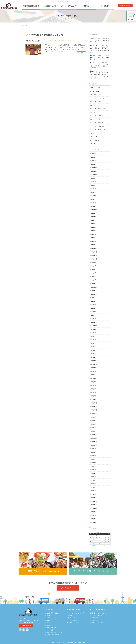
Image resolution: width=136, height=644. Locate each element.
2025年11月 (93, 171)
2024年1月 (93, 248)
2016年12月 (93, 501)
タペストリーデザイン (74, 623)
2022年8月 (93, 301)
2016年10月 (93, 508)
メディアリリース (95, 119)
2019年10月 (93, 410)
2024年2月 (93, 245)
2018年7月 (93, 456)
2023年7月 (93, 270)
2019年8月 (93, 417)
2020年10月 (93, 368)
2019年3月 (93, 431)
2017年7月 (93, 480)
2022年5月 (93, 312)
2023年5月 (93, 277)
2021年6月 (93, 343)
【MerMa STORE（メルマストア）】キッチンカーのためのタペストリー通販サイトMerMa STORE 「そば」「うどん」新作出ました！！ (100, 74)
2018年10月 (93, 445)
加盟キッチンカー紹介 (97, 623)
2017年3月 (93, 491)
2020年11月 (93, 364)
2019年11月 (93, 406)
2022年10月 (93, 294)
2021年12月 (93, 326)
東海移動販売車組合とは (31, 6)
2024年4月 (93, 238)
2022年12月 (93, 287)
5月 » (106, 545)
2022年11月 (93, 291)
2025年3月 (93, 199)
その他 (92, 133)
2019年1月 (93, 435)
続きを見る (82, 52)
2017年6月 (93, 484)
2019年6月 (93, 424)
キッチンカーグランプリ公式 (54, 632)
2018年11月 (93, 442)
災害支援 (92, 112)
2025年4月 (93, 196)
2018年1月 (93, 473)
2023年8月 (93, 266)
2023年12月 (93, 252)
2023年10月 (93, 259)
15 (97, 539)
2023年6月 (93, 273)
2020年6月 (93, 382)
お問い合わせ (49, 623)
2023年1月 (93, 284)
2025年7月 (93, 185)
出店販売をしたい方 (50, 6)
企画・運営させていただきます (99, 613)
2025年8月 (93, 182)
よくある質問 (105, 6)
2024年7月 (93, 227)
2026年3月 (93, 157)
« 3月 (93, 545)
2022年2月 (93, 319)
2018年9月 (93, 449)
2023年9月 (93, 262)
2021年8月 (93, 336)
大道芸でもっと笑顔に (97, 615)
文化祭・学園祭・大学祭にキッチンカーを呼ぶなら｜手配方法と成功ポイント (100, 40)
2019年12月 (93, 403)
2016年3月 (93, 519)
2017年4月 (93, 487)
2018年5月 (93, 463)
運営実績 (86, 6)
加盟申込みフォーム (73, 618)
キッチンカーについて (77, 40)
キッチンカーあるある (96, 102)
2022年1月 (93, 322)
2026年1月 (93, 164)
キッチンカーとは (51, 618)
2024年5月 (93, 234)
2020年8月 (93, 375)
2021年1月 (93, 357)
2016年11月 (93, 505)
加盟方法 (70, 615)
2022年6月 (93, 308)
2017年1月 (93, 498)
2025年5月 (93, 192)
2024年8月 (93, 224)
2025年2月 (93, 203)
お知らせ (92, 144)
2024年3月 (93, 241)
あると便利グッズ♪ (95, 95)
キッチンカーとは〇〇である (60, 40)
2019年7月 (93, 421)
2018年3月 (93, 470)
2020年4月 (93, 389)
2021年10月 (93, 329)
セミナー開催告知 (95, 140)
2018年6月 (93, 459)
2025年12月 (93, 168)
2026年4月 (93, 154)
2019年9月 (93, 413)
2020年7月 (93, 378)
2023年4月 (93, 280)
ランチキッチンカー (96, 105)
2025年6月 (93, 189)
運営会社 (48, 615)
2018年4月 (93, 466)
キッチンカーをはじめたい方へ (76, 613)
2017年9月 (93, 477)
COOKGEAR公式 (72, 620)
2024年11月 (93, 213)
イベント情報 (49, 630)
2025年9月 (93, 178)
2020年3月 (93, 392)
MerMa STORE (94, 91)
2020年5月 (93, 385)
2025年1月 (93, 206)
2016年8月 (93, 515)
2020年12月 (93, 361)
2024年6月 (93, 231)
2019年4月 (93, 428)
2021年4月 (93, 350)
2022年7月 (93, 305)
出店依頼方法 (94, 618)
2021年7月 (93, 340)
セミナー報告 (94, 137)
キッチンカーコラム (51, 628)
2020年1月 (93, 399)
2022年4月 (93, 315)
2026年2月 (93, 161)
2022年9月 (93, 298)
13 (90, 539)
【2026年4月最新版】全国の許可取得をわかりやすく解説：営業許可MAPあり (100, 57)
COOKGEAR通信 (95, 88)
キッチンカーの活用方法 (97, 126)
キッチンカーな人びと (96, 116)
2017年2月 (93, 494)
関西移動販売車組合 (52, 635)
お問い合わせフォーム (68, 588)
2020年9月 (93, 371)
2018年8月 (93, 452)
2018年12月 (93, 438)
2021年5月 (93, 347)
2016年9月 (93, 512)
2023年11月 (93, 255)
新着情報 (48, 625)
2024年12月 (93, 210)
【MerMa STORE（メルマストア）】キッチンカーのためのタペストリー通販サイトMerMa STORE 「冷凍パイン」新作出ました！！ (100, 49)
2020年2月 (93, 396)
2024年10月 (93, 217)
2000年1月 (93, 522)
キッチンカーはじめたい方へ (98, 130)
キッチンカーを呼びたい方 (68, 6)
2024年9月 (93, 220)
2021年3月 (93, 354)
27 (90, 543)
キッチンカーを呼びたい (97, 98)
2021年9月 (93, 333)
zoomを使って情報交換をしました (47, 35)
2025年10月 (93, 175)
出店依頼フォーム (95, 620)
